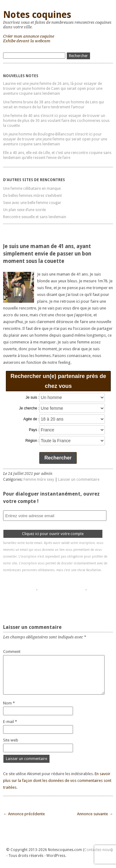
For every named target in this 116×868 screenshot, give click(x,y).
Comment (12, 652)
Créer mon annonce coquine (29, 36)
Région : (32, 441)
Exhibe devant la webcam (27, 41)
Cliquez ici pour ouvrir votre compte (53, 534)
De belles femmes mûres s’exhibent (32, 196)
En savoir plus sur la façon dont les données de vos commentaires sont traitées (57, 781)
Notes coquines (37, 15)
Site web (11, 740)
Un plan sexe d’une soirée (24, 210)
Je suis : (32, 397)
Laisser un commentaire (79, 480)
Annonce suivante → (95, 814)
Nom (9, 703)
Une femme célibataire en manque (32, 189)
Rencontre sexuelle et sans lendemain (35, 217)
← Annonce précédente (24, 814)
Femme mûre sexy (39, 480)
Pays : (34, 430)
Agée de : (31, 419)
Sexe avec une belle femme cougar (32, 203)
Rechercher (58, 458)
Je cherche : (29, 408)
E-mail (10, 722)
